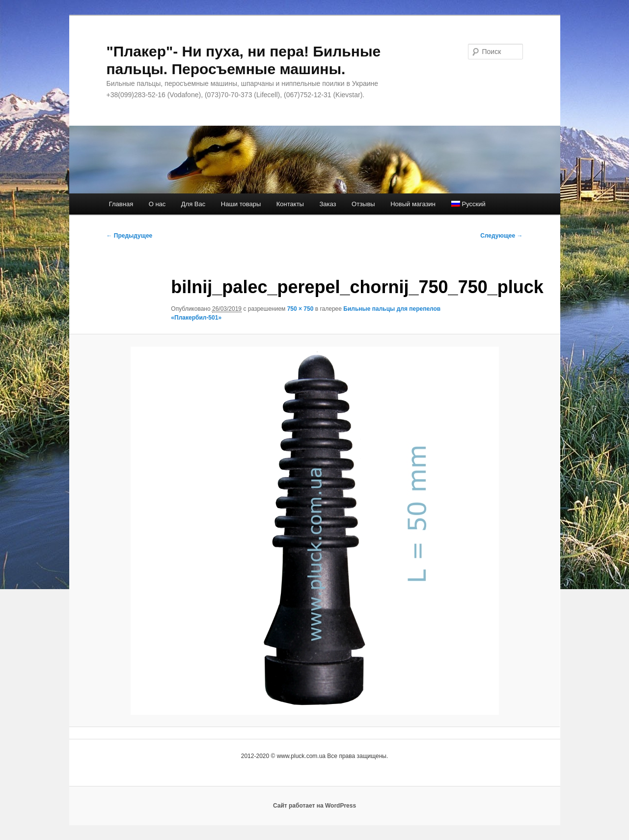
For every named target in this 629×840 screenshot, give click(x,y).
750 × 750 (301, 309)
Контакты (290, 204)
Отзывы (363, 204)
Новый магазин (413, 204)
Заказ (328, 204)
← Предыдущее (130, 236)
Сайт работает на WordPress (314, 806)
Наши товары (241, 204)
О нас (157, 204)
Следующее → (501, 236)
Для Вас (193, 204)
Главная (121, 204)
